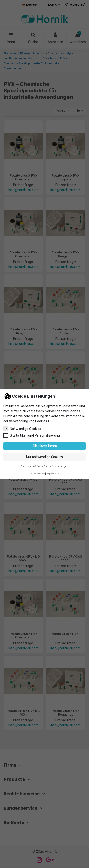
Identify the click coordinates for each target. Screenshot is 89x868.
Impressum (53, 474)
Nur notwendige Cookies (44, 457)
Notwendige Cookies (22, 429)
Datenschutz (37, 474)
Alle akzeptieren (45, 446)
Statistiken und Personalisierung (32, 435)
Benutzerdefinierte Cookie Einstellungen (44, 466)
